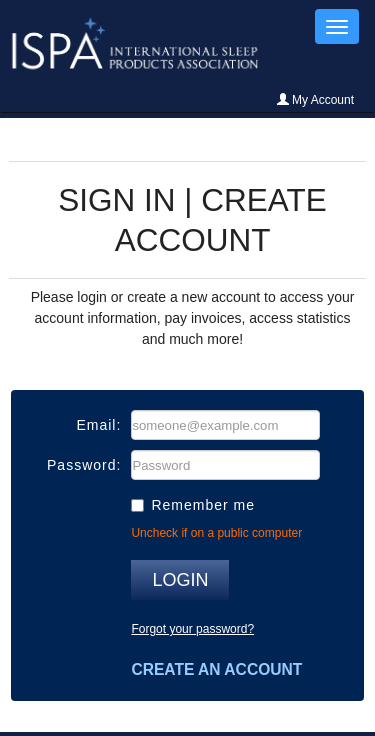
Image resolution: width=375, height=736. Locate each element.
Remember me (203, 505)
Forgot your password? (192, 629)
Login (180, 580)
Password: (84, 465)
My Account (315, 100)
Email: (98, 425)
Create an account (216, 669)
